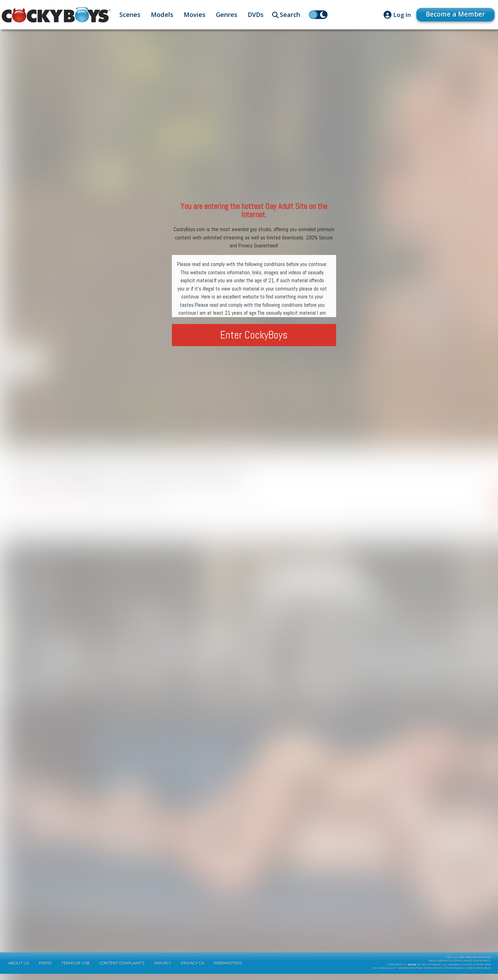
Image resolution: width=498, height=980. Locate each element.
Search (290, 15)
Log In (397, 15)
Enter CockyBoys (254, 335)
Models (162, 15)
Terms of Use (76, 969)
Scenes (130, 15)
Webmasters (228, 969)
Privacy (163, 969)
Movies (195, 15)
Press (45, 969)
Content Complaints (122, 969)
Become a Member (453, 14)
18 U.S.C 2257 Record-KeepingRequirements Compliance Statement (460, 965)
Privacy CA (192, 969)
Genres (227, 15)
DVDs (256, 15)
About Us (19, 969)
